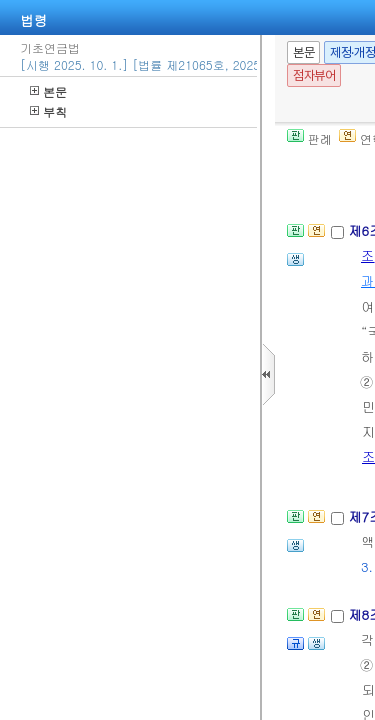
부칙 (48, 111)
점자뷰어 (314, 75)
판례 (309, 138)
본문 (48, 91)
